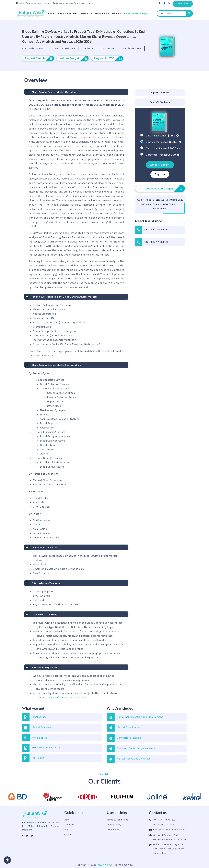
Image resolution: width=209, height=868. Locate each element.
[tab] (160, 93)
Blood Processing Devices (51, 432)
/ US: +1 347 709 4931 (83, 3)
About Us (69, 825)
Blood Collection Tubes (56, 389)
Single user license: (163, 142)
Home (51, 13)
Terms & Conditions (117, 820)
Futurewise (103, 865)
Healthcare (101, 13)
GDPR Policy (113, 830)
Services (85, 13)
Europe (37, 525)
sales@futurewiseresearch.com (32, 3)
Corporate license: (163, 155)
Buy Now (160, 174)
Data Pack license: (162, 136)
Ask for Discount (160, 165)
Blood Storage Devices (49, 458)
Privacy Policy (114, 825)
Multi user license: (163, 148)
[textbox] (175, 13)
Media (115, 13)
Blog (67, 830)
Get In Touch (183, 4)
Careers (68, 834)
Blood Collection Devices (50, 380)
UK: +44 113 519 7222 (63, 3)
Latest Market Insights (137, 13)
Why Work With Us (67, 13)
